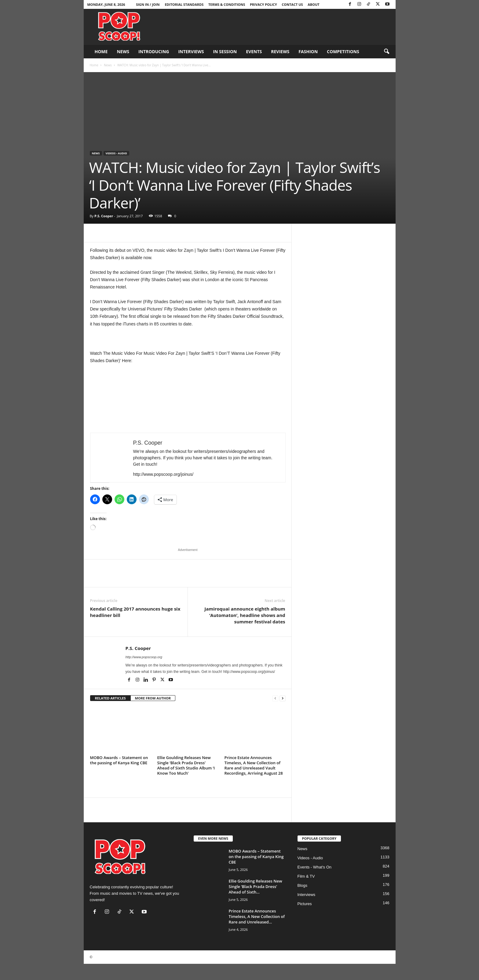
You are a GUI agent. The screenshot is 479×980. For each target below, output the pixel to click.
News (123, 51)
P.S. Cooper (104, 216)
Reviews (280, 51)
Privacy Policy (263, 4)
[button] (386, 52)
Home (101, 51)
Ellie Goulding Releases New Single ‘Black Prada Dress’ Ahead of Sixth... (256, 886)
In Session (225, 51)
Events (254, 51)
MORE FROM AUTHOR (153, 698)
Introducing (154, 51)
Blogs (303, 885)
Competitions (343, 51)
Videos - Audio (116, 153)
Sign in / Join (148, 4)
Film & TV (306, 876)
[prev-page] (275, 698)
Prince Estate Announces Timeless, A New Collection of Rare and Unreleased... (257, 916)
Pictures (305, 904)
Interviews (191, 51)
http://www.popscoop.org (144, 657)
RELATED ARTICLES (110, 698)
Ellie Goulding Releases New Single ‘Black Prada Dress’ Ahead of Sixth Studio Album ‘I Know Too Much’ (186, 765)
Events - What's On (315, 867)
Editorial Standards (184, 4)
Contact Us (292, 4)
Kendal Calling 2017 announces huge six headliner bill (135, 612)
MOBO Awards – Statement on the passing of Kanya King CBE (119, 760)
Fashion (308, 51)
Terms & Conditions (227, 4)
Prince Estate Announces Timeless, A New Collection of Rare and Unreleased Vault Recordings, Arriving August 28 (254, 765)
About (313, 4)
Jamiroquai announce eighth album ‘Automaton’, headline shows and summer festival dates (245, 615)
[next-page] (283, 698)
